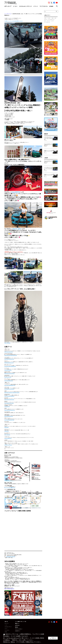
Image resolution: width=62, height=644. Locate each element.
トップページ (8, 14)
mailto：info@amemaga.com (9, 589)
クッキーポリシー (14, 638)
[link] (11, 557)
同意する (53, 638)
